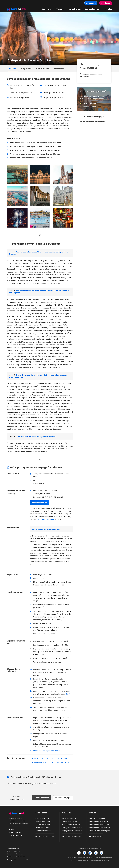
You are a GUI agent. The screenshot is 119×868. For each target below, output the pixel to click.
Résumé (13, 68)
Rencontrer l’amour (43, 821)
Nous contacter (15, 835)
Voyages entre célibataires (72, 831)
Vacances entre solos (70, 821)
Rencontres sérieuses (43, 831)
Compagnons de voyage (71, 825)
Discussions (59, 68)
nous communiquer (46, 519)
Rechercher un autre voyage (94, 121)
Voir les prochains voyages (94, 117)
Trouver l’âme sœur (43, 825)
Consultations (75, 9)
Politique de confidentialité (18, 860)
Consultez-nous (96, 836)
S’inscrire (13, 829)
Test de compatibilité (97, 818)
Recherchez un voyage (72, 836)
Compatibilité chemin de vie (99, 828)
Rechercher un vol (40, 503)
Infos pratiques (43, 68)
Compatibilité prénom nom (99, 825)
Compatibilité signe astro (98, 821)
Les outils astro (92, 9)
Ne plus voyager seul (70, 818)
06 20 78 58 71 (89, 103)
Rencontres (47, 9)
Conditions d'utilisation (16, 857)
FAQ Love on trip (13, 848)
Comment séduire (42, 818)
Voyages (60, 9)
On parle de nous (14, 851)
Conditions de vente (15, 854)
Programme (26, 68)
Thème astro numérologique (100, 831)
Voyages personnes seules (72, 828)
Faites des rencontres (45, 836)
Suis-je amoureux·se (43, 828)
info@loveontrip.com (92, 106)
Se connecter (15, 832)
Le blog (109, 9)
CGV (68, 694)
